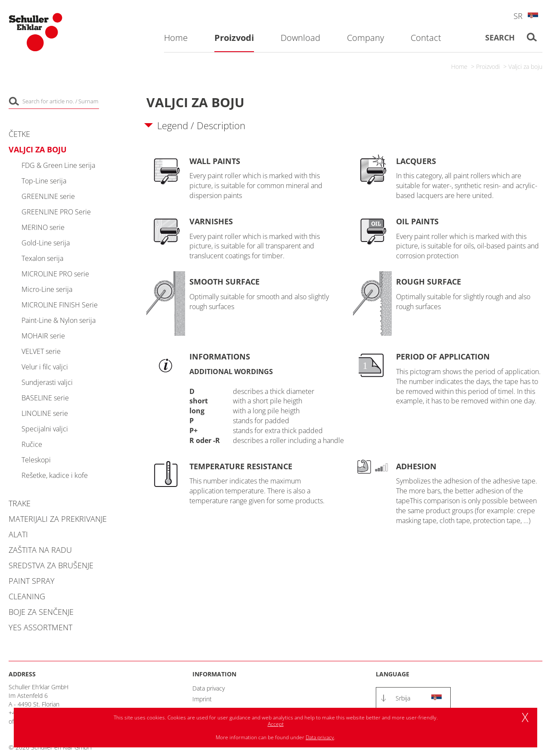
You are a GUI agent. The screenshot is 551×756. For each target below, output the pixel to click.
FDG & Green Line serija (58, 165)
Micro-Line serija (47, 289)
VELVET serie (41, 351)
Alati (18, 534)
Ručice (32, 444)
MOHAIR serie (43, 336)
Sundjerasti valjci (47, 382)
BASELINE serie (45, 398)
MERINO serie (43, 227)
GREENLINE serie (48, 196)
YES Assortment (40, 627)
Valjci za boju (525, 67)
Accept (276, 724)
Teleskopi (36, 460)
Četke (19, 134)
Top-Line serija (44, 181)
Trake (20, 503)
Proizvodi (488, 67)
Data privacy (209, 688)
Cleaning (27, 596)
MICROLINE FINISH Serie (60, 305)
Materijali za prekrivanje (58, 519)
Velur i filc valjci (45, 367)
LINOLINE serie (45, 413)
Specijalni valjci (45, 429)
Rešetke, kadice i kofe (55, 475)
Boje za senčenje (41, 612)
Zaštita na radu (40, 550)
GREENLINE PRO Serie (56, 212)
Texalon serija (42, 258)
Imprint (202, 699)
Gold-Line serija (46, 243)
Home (459, 67)
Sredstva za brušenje (51, 565)
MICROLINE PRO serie (55, 274)
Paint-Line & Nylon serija (59, 320)
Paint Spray (32, 581)
